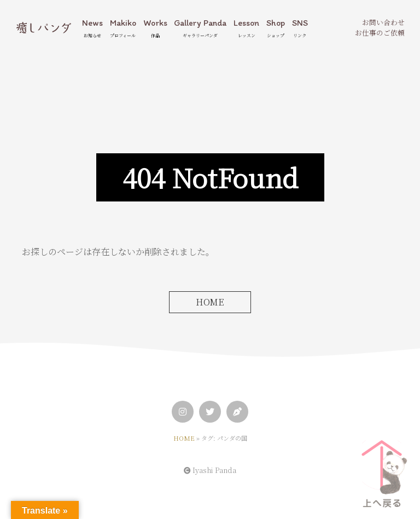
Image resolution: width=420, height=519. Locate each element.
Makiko (123, 28)
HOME (210, 302)
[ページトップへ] (382, 470)
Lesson (246, 28)
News (92, 28)
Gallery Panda (200, 28)
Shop (276, 28)
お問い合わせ (383, 22)
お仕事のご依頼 (380, 33)
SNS (300, 28)
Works (155, 28)
